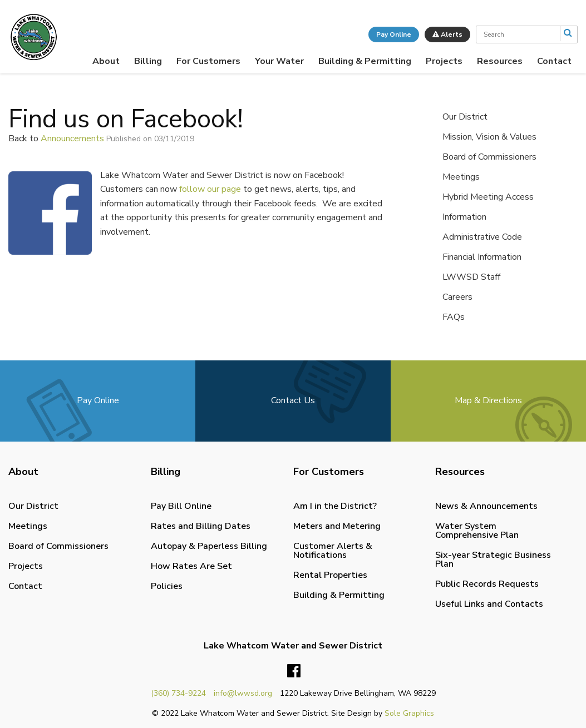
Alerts (447, 34)
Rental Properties (330, 575)
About (106, 61)
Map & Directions (488, 400)
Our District (465, 117)
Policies (167, 586)
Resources (500, 61)
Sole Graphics (409, 713)
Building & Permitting (365, 61)
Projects (444, 61)
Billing (148, 61)
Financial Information (482, 257)
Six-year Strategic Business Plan (493, 559)
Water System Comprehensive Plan (477, 531)
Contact (554, 61)
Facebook (294, 671)
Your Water (279, 61)
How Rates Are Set (191, 566)
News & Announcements (486, 506)
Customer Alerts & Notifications (333, 551)
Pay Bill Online (181, 506)
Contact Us (293, 400)
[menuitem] (106, 61)
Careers (457, 297)
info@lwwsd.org (243, 693)
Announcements (72, 138)
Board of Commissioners (489, 157)
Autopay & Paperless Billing (209, 546)
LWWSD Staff (471, 277)
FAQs (454, 317)
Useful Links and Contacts (489, 604)
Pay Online (394, 34)
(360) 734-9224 (178, 693)
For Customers (208, 61)
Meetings (461, 177)
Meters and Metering (337, 526)
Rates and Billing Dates (201, 526)
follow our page (210, 189)
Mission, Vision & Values (489, 137)
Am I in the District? (335, 506)
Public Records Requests (487, 584)
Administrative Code (482, 237)
